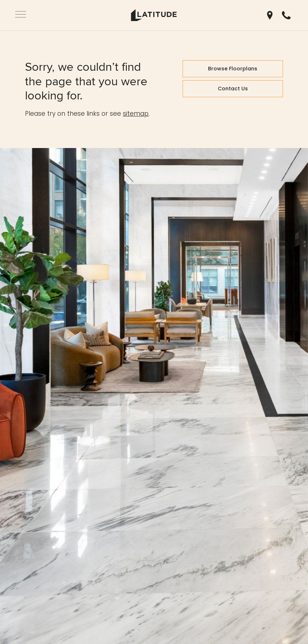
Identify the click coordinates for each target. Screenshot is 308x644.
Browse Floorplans (233, 69)
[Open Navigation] (21, 15)
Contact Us (233, 89)
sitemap (136, 114)
